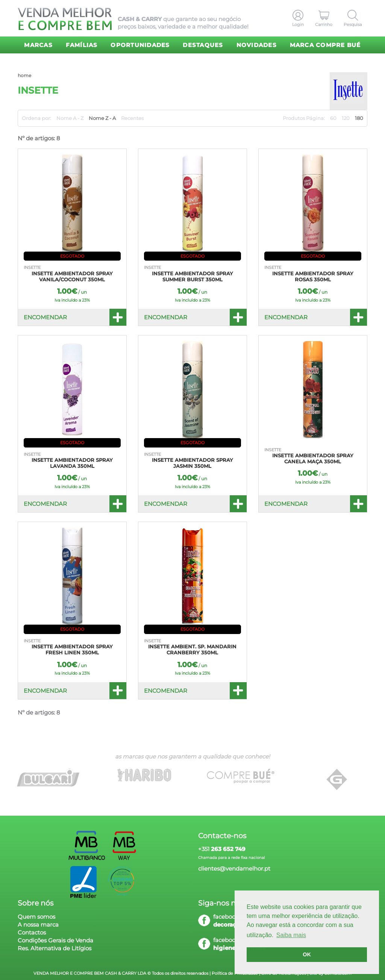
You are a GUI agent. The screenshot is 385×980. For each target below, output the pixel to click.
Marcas (38, 45)
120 (346, 118)
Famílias (82, 45)
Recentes (132, 118)
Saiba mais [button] (291, 935)
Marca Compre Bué (325, 45)
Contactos (32, 932)
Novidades (257, 45)
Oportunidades (140, 45)
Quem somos (36, 917)
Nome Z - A (102, 118)
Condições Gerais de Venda (55, 940)
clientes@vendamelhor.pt (234, 868)
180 (359, 118)
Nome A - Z (70, 118)
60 (333, 118)
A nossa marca (38, 925)
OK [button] (307, 954)
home (24, 75)
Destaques (203, 45)
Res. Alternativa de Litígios (55, 948)
